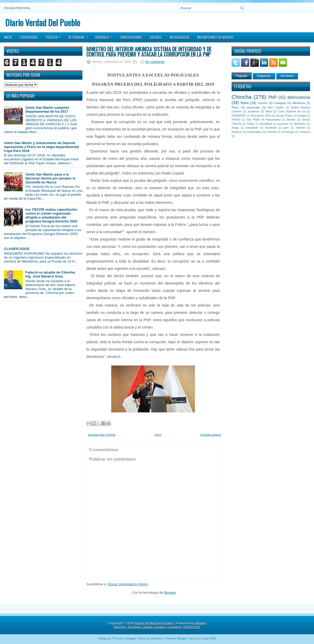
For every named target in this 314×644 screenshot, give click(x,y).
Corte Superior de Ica (292, 111)
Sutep (251, 124)
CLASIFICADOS (17, 249)
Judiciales (105, 36)
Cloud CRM (208, 638)
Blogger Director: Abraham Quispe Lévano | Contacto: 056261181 (160, 625)
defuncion (300, 124)
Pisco (235, 107)
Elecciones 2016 (261, 116)
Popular (242, 76)
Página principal (17, 8)
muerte (263, 103)
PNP (273, 97)
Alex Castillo (276, 108)
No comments (155, 62)
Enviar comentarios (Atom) (128, 584)
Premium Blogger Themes (182, 638)
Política (55, 36)
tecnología (288, 132)
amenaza (283, 124)
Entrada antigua (211, 435)
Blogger (170, 593)
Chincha (242, 97)
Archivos (287, 76)
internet (300, 128)
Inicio (8, 37)
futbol (269, 111)
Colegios (280, 103)
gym (286, 128)
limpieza (237, 132)
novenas (272, 132)
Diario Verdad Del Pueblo (43, 22)
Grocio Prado (284, 116)
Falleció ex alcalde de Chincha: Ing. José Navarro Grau (51, 274)
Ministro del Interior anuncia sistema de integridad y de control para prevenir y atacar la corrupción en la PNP (149, 52)
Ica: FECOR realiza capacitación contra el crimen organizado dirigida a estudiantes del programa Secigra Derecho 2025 (51, 215)
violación (305, 132)
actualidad (266, 124)
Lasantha (157, 638)
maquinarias (254, 132)
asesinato (253, 107)
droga (235, 128)
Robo (245, 103)
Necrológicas (180, 37)
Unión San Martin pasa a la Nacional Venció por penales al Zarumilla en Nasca (50, 178)
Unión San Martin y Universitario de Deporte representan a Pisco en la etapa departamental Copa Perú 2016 (41, 147)
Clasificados (29, 37)
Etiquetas (264, 76)
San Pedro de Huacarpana (263, 120)
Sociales (156, 37)
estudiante (252, 128)
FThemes (118, 638)
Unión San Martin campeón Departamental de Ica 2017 (47, 110)
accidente (254, 111)
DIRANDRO (239, 116)
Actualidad (80, 36)
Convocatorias (131, 37)
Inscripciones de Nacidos (215, 37)
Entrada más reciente (102, 435)
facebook (271, 128)
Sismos (291, 120)
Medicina (299, 103)
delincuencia (299, 97)
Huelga (302, 116)
